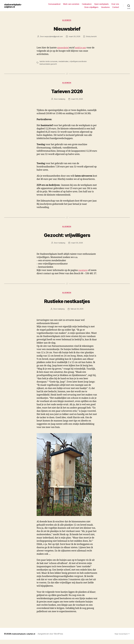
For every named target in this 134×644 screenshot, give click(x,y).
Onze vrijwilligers (91, 7)
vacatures (83, 271)
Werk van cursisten (71, 4)
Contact (116, 7)
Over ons (115, 4)
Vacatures (105, 7)
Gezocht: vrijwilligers (67, 235)
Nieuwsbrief (67, 29)
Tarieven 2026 (67, 91)
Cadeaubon (87, 4)
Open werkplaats (101, 4)
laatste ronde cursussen (49, 62)
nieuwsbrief (64, 48)
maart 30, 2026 (77, 99)
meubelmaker (64, 62)
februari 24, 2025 (77, 313)
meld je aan (82, 48)
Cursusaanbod (54, 4)
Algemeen (67, 21)
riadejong (61, 99)
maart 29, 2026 (75, 37)
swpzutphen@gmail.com (53, 37)
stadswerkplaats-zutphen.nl (14, 6)
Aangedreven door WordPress (52, 638)
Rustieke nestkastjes (67, 305)
